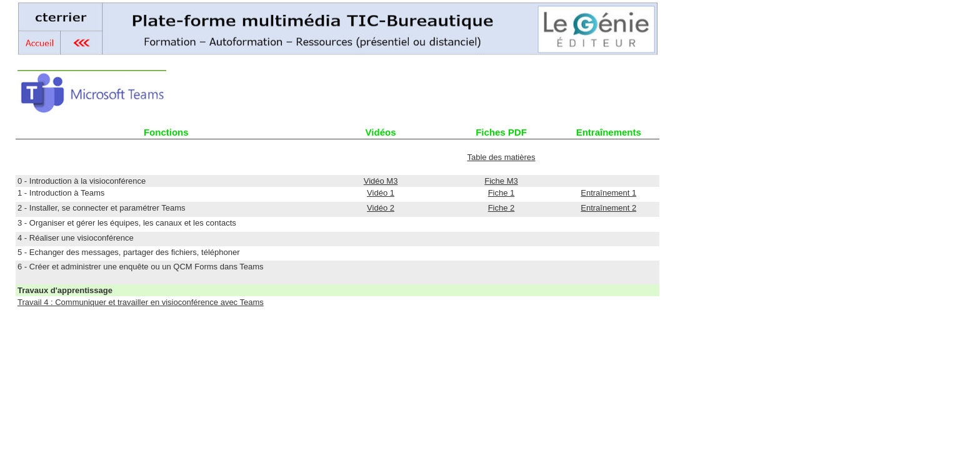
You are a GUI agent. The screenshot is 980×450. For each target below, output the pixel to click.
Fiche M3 (501, 181)
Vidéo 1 (381, 193)
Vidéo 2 (381, 208)
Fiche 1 (502, 193)
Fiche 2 (502, 208)
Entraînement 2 (608, 208)
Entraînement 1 (608, 193)
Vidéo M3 (381, 181)
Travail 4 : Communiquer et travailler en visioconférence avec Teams (141, 302)
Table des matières (501, 157)
